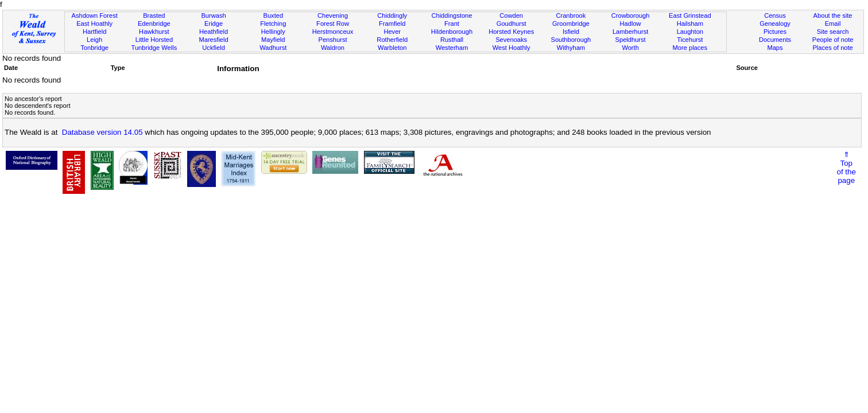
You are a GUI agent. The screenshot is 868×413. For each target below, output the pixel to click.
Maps (775, 48)
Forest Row (333, 24)
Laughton (690, 32)
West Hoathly (511, 48)
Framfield (392, 24)
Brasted (154, 15)
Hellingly (273, 32)
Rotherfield (392, 40)
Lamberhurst (630, 32)
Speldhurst (631, 40)
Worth (630, 48)
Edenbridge (154, 24)
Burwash (213, 15)
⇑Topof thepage (846, 167)
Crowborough (631, 15)
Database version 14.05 (102, 132)
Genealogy (775, 24)
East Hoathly (94, 24)
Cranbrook (571, 15)
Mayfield (273, 40)
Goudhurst (511, 24)
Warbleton (392, 48)
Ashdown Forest (95, 15)
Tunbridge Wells (154, 48)
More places (690, 48)
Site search (833, 32)
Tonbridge (94, 48)
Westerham (452, 48)
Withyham (571, 48)
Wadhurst (273, 48)
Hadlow (631, 24)
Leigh (94, 40)
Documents (775, 40)
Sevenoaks (511, 40)
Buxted (274, 15)
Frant (452, 24)
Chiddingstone (452, 15)
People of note (833, 40)
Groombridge (571, 24)
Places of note (832, 48)
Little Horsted (154, 40)
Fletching (273, 24)
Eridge (214, 24)
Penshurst (333, 40)
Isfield (571, 32)
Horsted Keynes (511, 32)
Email (833, 24)
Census (775, 15)
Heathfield (214, 32)
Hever (392, 32)
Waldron (333, 48)
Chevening (333, 15)
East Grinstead (690, 15)
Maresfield (213, 40)
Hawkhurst (154, 32)
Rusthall (452, 40)
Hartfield (94, 32)
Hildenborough (452, 32)
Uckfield (214, 48)
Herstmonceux (333, 32)
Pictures (775, 32)
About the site (833, 15)
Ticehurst (690, 40)
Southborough (571, 40)
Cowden (511, 15)
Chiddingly (392, 15)
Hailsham (690, 24)
